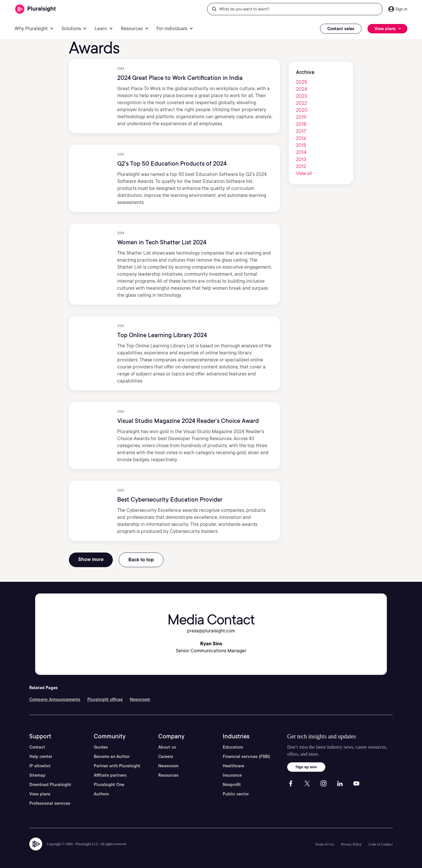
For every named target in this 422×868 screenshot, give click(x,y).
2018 (301, 124)
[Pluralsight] (36, 9)
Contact (37, 747)
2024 (302, 89)
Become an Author (112, 757)
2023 (302, 96)
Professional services (50, 803)
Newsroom (140, 699)
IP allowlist (40, 766)
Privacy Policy (351, 844)
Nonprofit (232, 785)
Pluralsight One (109, 785)
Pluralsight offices (105, 699)
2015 (301, 145)
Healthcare (233, 766)
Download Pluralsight (50, 785)
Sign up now (306, 767)
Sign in (401, 9)
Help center (41, 757)
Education (233, 747)
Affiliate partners (110, 775)
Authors (101, 794)
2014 (301, 152)
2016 (301, 138)
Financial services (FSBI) (246, 757)
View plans (40, 794)
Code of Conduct (381, 844)
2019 (301, 117)
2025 (302, 82)
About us (167, 747)
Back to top (141, 560)
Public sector (236, 794)
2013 (301, 159)
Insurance (232, 775)
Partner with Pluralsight (117, 766)
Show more (91, 559)
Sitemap (37, 775)
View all (304, 173)
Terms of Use (324, 844)
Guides (101, 747)
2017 (301, 131)
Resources (168, 775)
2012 (301, 166)
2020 (302, 110)
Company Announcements (55, 699)
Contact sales (341, 29)
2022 (302, 103)
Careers (166, 757)
